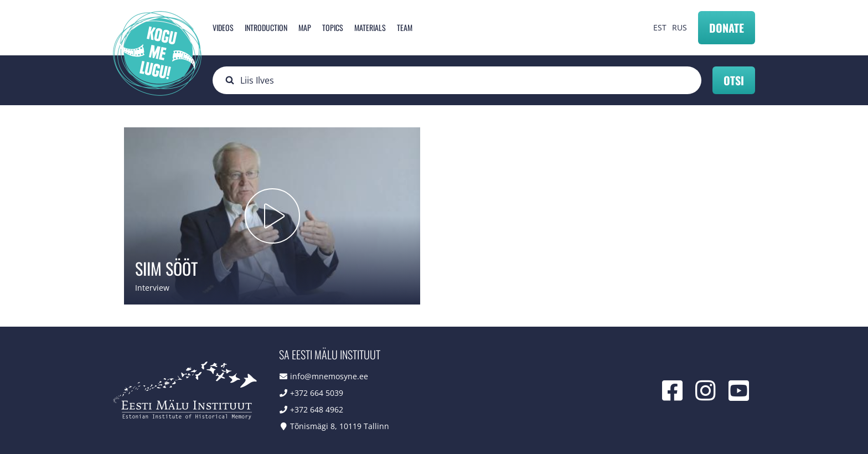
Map (305, 27)
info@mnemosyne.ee (329, 376)
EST (660, 27)
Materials (370, 27)
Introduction (266, 27)
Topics (333, 27)
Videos (223, 27)
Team (405, 27)
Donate (727, 28)
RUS (680, 27)
